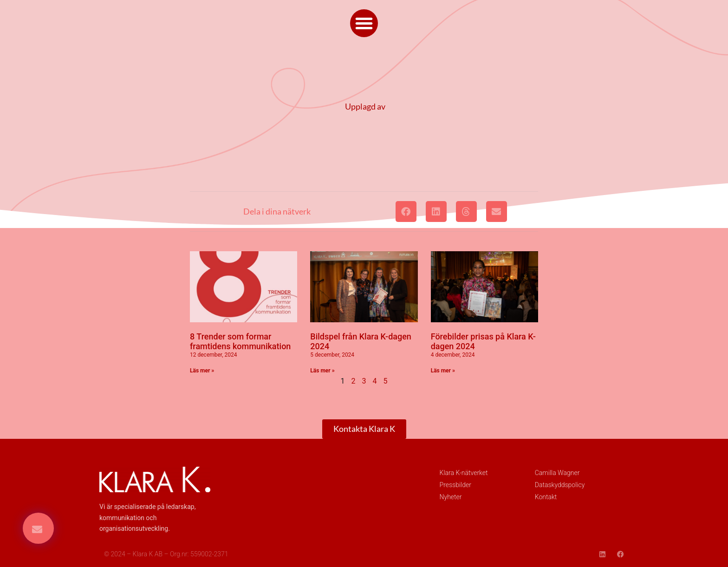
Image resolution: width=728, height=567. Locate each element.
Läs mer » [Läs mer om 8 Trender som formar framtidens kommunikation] (202, 371)
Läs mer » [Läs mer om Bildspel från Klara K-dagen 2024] (322, 371)
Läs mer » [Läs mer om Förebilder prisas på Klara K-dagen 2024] (443, 371)
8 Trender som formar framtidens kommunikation (240, 342)
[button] (364, 23)
